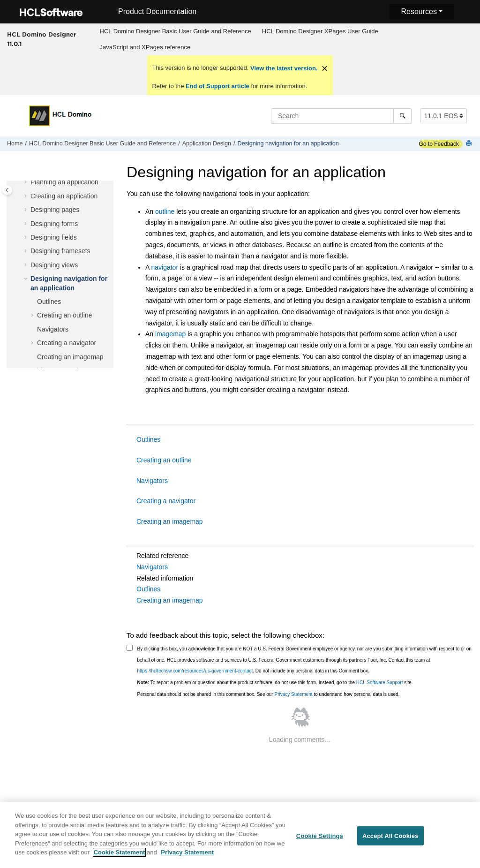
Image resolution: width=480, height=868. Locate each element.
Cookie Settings (320, 836)
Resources (419, 11)
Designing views (54, 265)
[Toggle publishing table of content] (7, 190)
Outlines (49, 302)
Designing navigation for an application (288, 143)
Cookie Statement (120, 853)
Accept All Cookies (390, 836)
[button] (27, 182)
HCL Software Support (380, 683)
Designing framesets (60, 251)
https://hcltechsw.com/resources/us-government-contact (195, 671)
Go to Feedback (439, 144)
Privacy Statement (293, 694)
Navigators (53, 329)
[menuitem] (175, 31)
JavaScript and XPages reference (145, 47)
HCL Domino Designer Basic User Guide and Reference (176, 31)
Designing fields (54, 237)
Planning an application (64, 182)
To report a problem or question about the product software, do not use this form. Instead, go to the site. (275, 683)
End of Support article (217, 86)
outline (165, 211)
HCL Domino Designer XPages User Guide (320, 31)
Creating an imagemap (70, 357)
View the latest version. (283, 68)
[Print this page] (470, 144)
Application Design (207, 143)
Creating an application (64, 196)
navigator (165, 267)
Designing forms (54, 224)
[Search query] (341, 116)
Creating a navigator (67, 343)
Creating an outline (65, 315)
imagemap (170, 334)
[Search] (402, 116)
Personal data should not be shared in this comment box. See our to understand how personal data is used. (269, 694)
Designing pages (55, 210)
